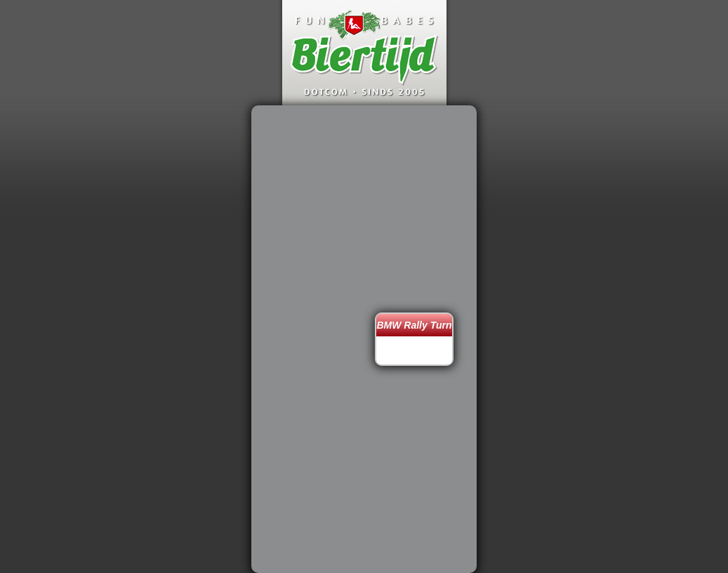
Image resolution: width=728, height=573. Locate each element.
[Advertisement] (317, 339)
